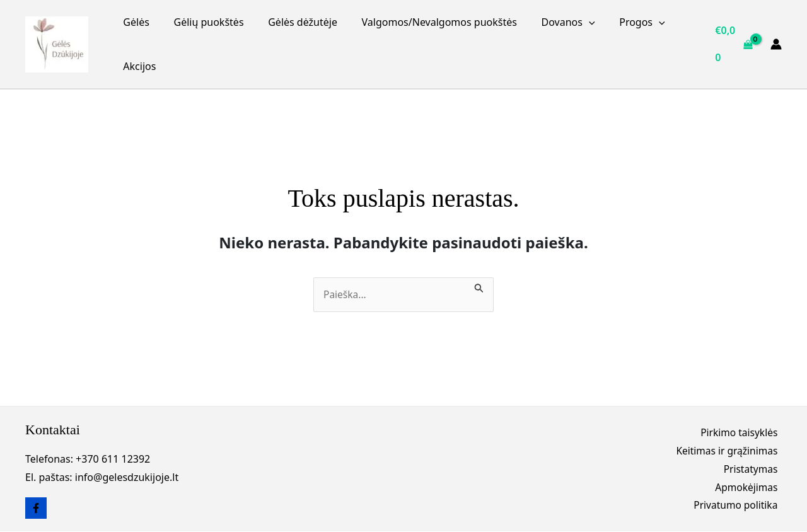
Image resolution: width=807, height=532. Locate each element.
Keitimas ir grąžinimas (729, 450)
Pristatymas (754, 469)
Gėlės (134, 22)
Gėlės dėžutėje (293, 22)
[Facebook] (36, 509)
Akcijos (137, 66)
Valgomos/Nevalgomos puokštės (424, 22)
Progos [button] (619, 22)
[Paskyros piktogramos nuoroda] (776, 44)
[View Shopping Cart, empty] (733, 44)
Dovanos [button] (549, 22)
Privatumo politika (739, 507)
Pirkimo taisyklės (742, 432)
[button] (570, 22)
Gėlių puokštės (203, 22)
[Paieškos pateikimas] (480, 287)
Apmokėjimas (750, 488)
